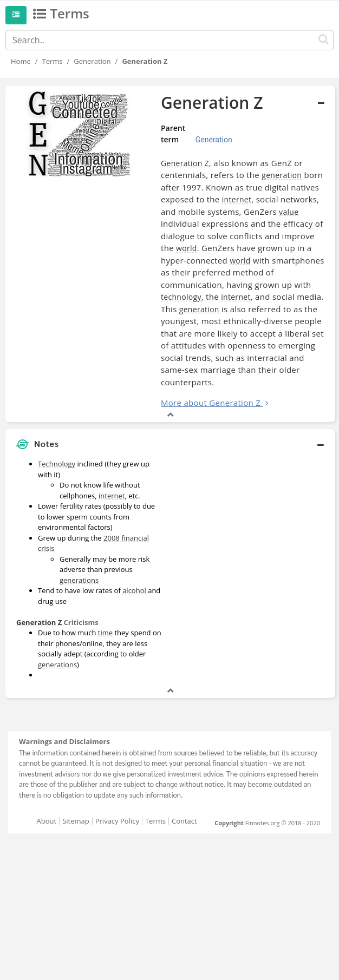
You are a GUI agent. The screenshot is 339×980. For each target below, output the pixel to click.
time (105, 633)
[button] (170, 444)
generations (79, 580)
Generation (92, 61)
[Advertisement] (252, 522)
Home (21, 61)
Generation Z (185, 163)
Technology (57, 464)
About (47, 821)
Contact (184, 821)
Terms (53, 61)
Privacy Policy (117, 821)
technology (181, 297)
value (289, 212)
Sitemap (76, 821)
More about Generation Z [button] (211, 403)
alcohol (134, 590)
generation (282, 175)
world (187, 248)
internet (237, 199)
